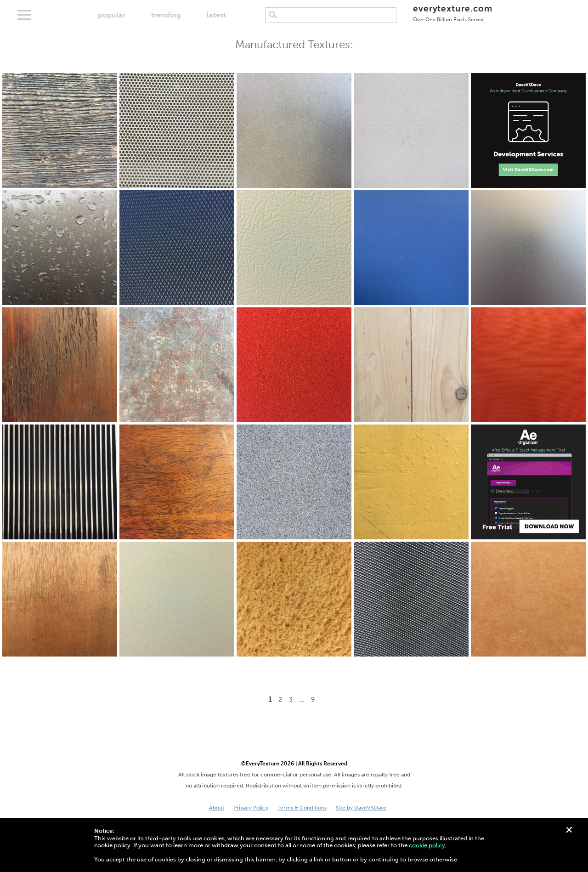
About (217, 808)
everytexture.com (453, 13)
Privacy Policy (251, 808)
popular (112, 15)
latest (216, 15)
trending (166, 15)
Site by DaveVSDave (361, 808)
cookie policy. (428, 845)
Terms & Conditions (302, 808)
